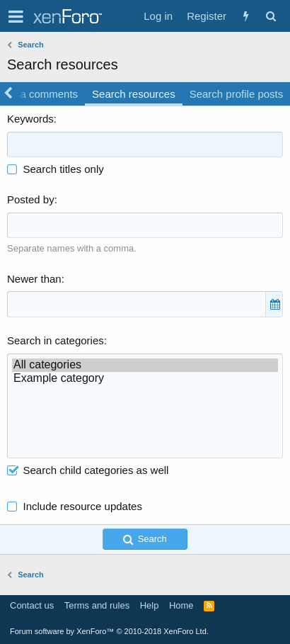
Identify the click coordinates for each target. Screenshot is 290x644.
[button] (16, 16)
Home (181, 605)
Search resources (134, 94)
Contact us (32, 605)
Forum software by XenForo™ (109, 631)
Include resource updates (83, 506)
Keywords (30, 119)
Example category (145, 379)
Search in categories (56, 340)
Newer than (34, 279)
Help (150, 605)
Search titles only (56, 169)
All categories (145, 365)
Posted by (31, 199)
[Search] (271, 16)
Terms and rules (97, 605)
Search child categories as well (88, 470)
